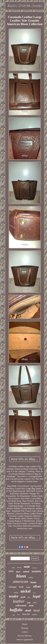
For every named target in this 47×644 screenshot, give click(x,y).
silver (37, 586)
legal (37, 596)
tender (14, 596)
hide (21, 587)
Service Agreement (25, 640)
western (36, 571)
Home (25, 624)
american (20, 581)
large (28, 587)
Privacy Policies (25, 636)
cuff (13, 615)
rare (18, 615)
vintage (12, 587)
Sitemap (25, 628)
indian (31, 578)
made (31, 606)
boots (33, 582)
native (35, 614)
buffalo (16, 610)
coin (35, 602)
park (23, 597)
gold (13, 568)
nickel (26, 591)
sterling (16, 593)
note (27, 567)
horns (19, 567)
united (26, 572)
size (11, 571)
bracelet (26, 614)
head (37, 610)
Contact (25, 632)
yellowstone (21, 605)
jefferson (35, 568)
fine (29, 597)
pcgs (29, 603)
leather (19, 601)
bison (21, 576)
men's (34, 593)
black (18, 572)
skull (28, 610)
